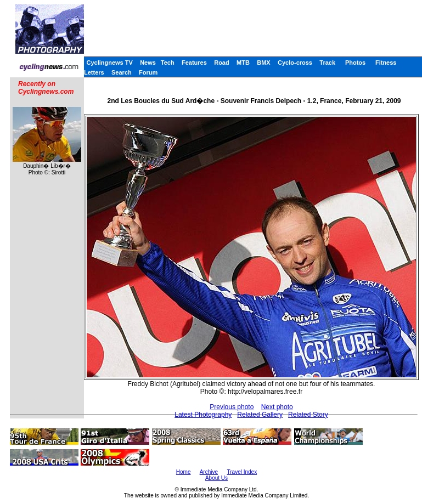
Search (122, 72)
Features (194, 63)
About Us (216, 478)
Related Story (308, 415)
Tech (168, 63)
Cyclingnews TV (109, 63)
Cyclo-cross (295, 63)
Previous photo (232, 407)
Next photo (277, 407)
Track (327, 63)
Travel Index (242, 472)
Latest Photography (203, 415)
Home (184, 472)
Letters (94, 72)
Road (222, 63)
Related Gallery (260, 415)
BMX (263, 63)
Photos (355, 63)
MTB (243, 63)
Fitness (386, 63)
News (148, 63)
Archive (209, 472)
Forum (148, 72)
